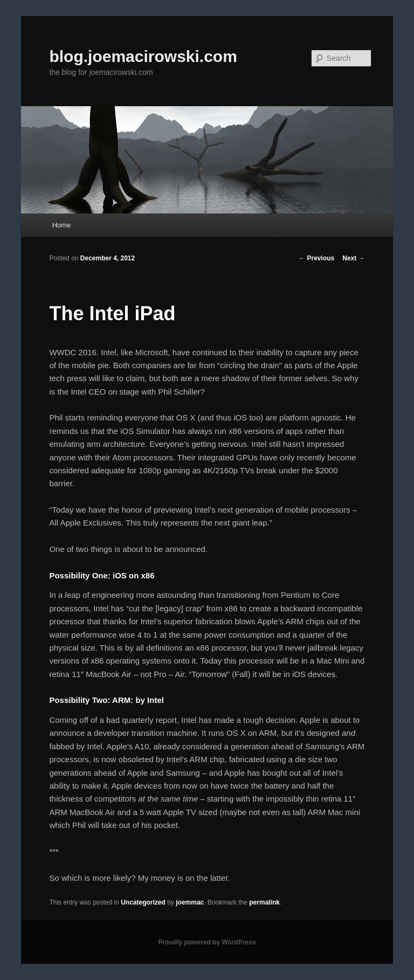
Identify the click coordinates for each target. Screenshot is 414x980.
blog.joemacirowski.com (143, 56)
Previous (316, 258)
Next (353, 258)
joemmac (190, 902)
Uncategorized (143, 902)
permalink (264, 902)
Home (62, 225)
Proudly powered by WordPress (207, 942)
